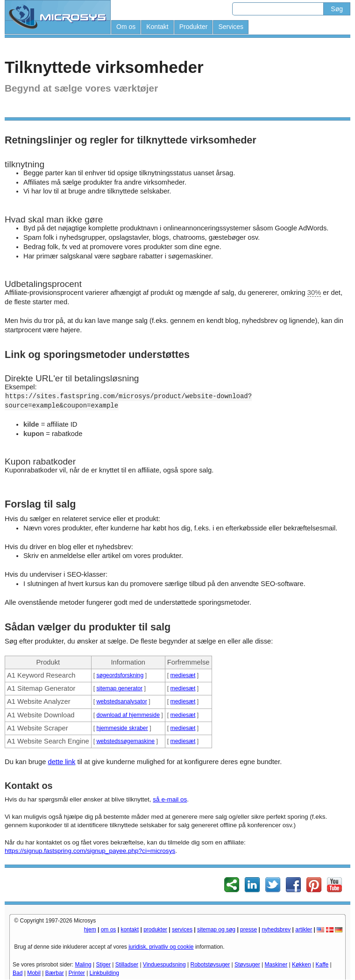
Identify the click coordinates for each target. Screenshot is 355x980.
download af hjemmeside (128, 715)
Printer (76, 973)
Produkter (194, 27)
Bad (18, 973)
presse (248, 930)
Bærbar (55, 973)
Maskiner (276, 965)
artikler (304, 930)
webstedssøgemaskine (125, 741)
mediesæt (183, 675)
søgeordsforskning (120, 675)
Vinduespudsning (164, 965)
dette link (61, 762)
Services (231, 27)
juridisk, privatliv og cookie (161, 947)
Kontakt (157, 27)
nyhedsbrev (276, 930)
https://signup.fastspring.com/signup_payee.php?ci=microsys (90, 851)
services (182, 930)
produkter (155, 930)
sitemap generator (119, 688)
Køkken (302, 965)
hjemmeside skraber (122, 728)
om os (109, 930)
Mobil (34, 973)
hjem (90, 930)
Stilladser (127, 965)
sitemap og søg (216, 930)
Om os (126, 27)
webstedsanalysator (121, 701)
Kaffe (322, 965)
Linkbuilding (104, 973)
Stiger (103, 965)
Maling (83, 965)
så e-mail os (170, 799)
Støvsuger (247, 965)
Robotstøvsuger (210, 965)
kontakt (130, 930)
